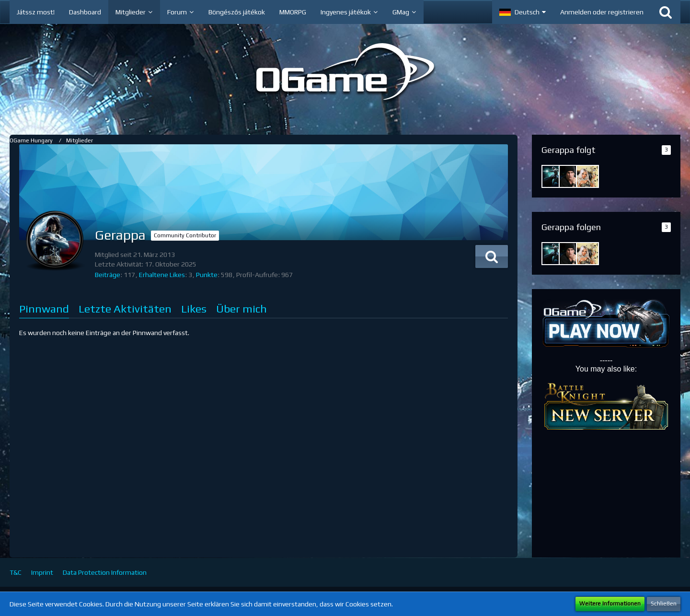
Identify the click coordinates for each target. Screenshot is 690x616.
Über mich (241, 308)
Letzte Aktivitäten (125, 308)
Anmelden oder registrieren (602, 12)
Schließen (664, 604)
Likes (194, 308)
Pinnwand (44, 308)
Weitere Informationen (610, 604)
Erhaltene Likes (162, 275)
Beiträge (108, 275)
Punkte (207, 275)
